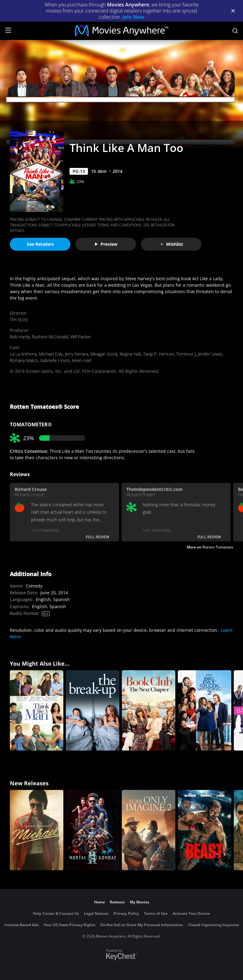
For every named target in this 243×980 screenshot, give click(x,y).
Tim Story (19, 319)
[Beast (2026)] (205, 830)
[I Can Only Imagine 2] (149, 830)
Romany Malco (24, 360)
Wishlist (171, 244)
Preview (106, 244)
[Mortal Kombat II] (93, 830)
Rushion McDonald (50, 337)
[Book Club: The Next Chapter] (149, 710)
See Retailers (40, 244)
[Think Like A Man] (37, 710)
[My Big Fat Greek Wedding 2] (205, 710)
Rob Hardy (20, 337)
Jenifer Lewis (210, 354)
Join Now (133, 17)
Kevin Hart (82, 360)
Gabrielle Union (55, 360)
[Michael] (37, 830)
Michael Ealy (51, 354)
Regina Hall (130, 354)
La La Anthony (23, 354)
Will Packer (81, 337)
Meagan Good (104, 354)
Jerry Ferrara (76, 354)
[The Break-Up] (93, 710)
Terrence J (186, 354)
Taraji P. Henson (158, 354)
